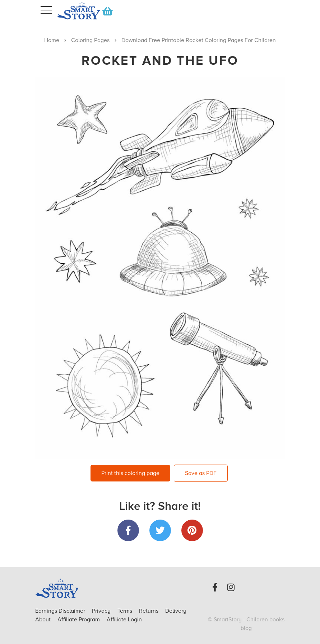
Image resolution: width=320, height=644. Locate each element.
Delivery (176, 611)
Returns (149, 611)
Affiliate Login (124, 620)
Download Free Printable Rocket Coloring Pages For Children (199, 40)
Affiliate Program (79, 620)
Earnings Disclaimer (61, 611)
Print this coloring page (130, 473)
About (43, 620)
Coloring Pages (90, 40)
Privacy (102, 611)
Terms (126, 611)
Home (52, 40)
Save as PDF (201, 473)
